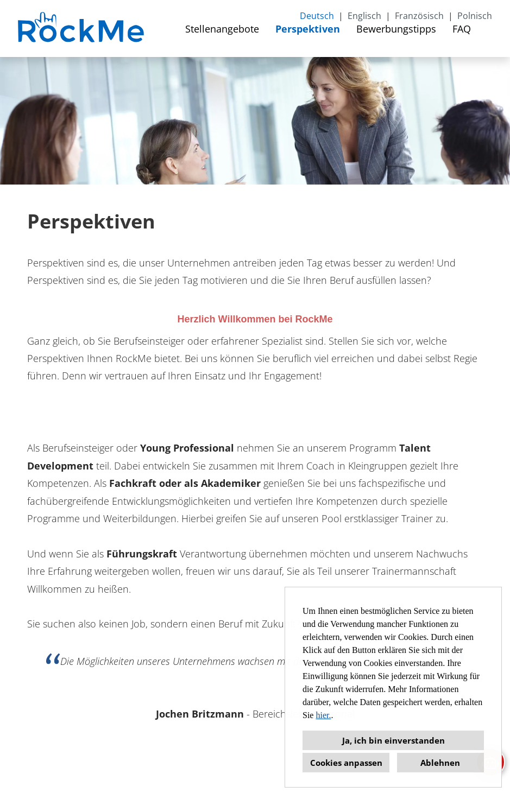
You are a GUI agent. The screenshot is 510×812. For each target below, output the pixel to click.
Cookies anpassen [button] (346, 763)
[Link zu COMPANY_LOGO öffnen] (82, 28)
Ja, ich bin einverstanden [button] (393, 740)
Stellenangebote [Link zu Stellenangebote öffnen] (222, 29)
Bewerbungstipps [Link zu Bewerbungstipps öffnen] (396, 29)
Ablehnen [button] (440, 763)
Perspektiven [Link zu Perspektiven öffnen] (308, 29)
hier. (323, 715)
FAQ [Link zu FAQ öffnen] (462, 29)
